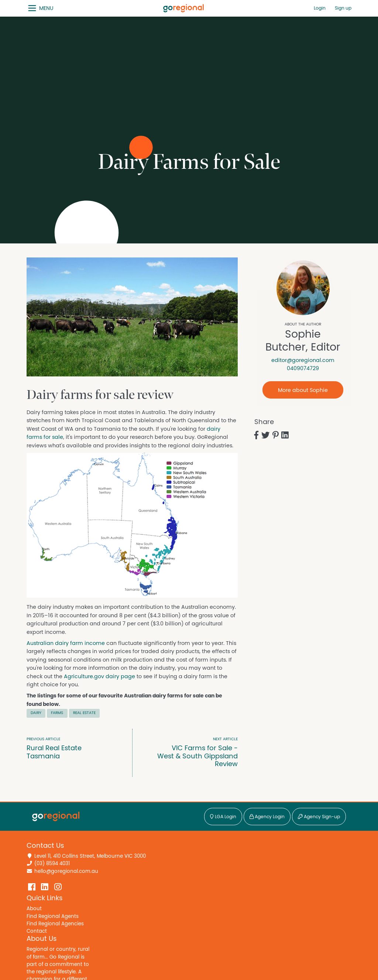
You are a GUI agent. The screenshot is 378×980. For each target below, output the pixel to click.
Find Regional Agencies (55, 924)
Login (320, 8)
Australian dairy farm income (66, 643)
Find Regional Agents (53, 916)
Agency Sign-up (319, 817)
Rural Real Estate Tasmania (69, 748)
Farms (57, 713)
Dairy (36, 713)
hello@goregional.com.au (66, 871)
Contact (37, 931)
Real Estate (84, 713)
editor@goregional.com (303, 360)
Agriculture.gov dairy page (99, 677)
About (34, 909)
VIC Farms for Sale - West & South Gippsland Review (196, 752)
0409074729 (303, 368)
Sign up (343, 8)
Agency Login (267, 817)
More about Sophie (303, 390)
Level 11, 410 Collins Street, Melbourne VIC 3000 (90, 856)
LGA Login (223, 817)
